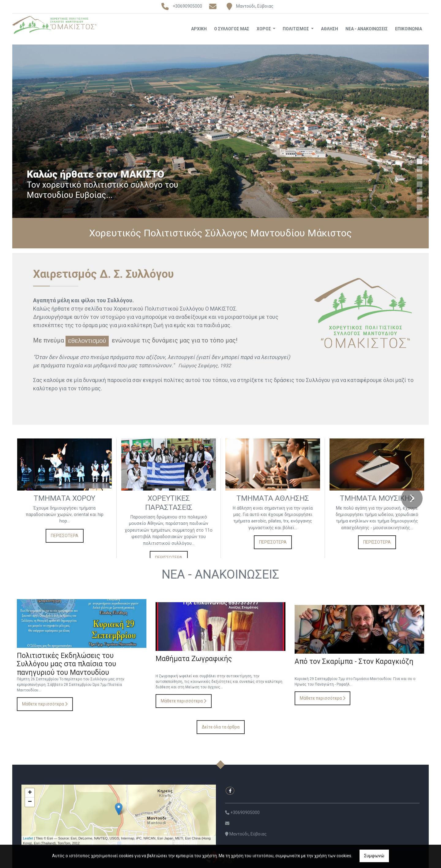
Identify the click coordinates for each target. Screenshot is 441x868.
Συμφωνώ (374, 856)
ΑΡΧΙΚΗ (199, 29)
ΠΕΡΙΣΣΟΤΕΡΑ (65, 540)
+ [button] (30, 792)
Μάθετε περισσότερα (45, 703)
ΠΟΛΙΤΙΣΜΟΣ (296, 29)
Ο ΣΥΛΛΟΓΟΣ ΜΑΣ (232, 29)
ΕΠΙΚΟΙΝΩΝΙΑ (409, 29)
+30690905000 (187, 6)
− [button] (30, 801)
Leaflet (28, 838)
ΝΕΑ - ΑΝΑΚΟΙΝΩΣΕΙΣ (367, 29)
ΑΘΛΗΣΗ (330, 29)
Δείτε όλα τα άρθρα (221, 726)
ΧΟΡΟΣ (264, 29)
